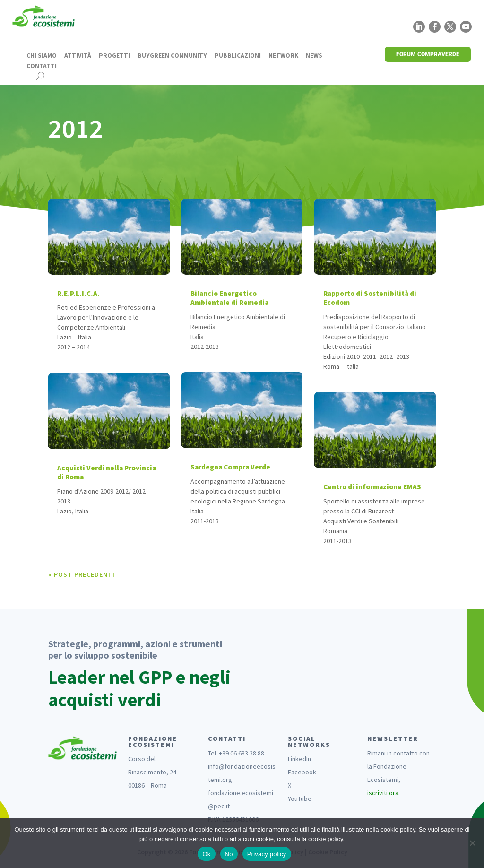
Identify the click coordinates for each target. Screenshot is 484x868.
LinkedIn (299, 759)
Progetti (114, 56)
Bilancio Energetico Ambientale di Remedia (229, 298)
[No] (472, 843)
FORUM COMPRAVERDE (428, 54)
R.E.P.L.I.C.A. (78, 293)
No (229, 854)
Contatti (42, 66)
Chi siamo (42, 56)
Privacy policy (267, 854)
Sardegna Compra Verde (230, 467)
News (314, 56)
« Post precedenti (82, 574)
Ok (206, 854)
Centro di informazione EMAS (372, 487)
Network (283, 56)
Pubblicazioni (238, 56)
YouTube (300, 799)
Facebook (302, 772)
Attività (78, 56)
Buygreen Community (172, 56)
